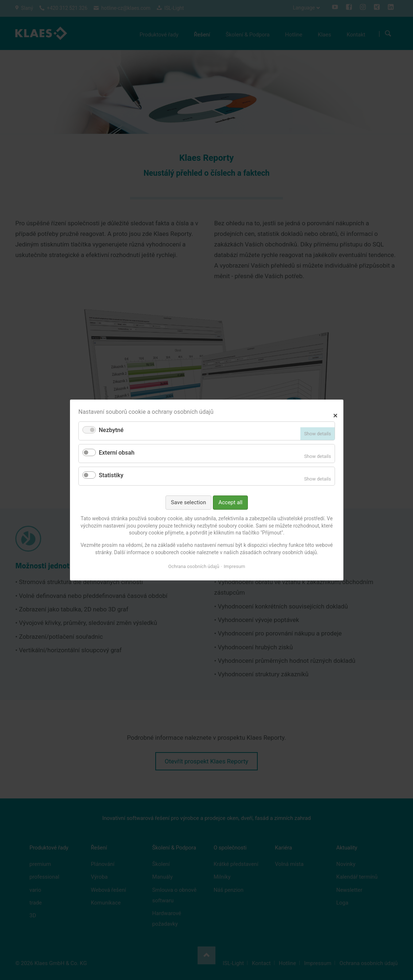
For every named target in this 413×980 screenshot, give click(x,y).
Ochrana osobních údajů (194, 566)
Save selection (188, 502)
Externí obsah (117, 453)
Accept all (230, 502)
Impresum (234, 566)
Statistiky (111, 475)
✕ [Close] (335, 415)
